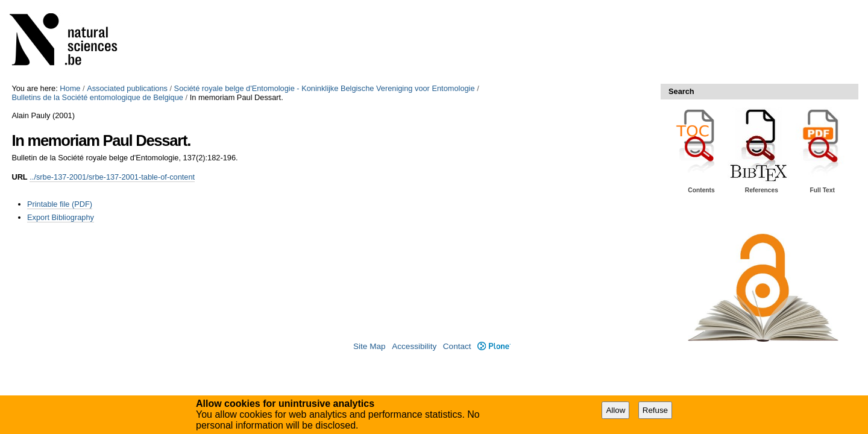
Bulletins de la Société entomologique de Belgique (97, 97)
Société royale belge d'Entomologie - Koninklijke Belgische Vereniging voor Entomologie (325, 88)
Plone (494, 346)
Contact (457, 346)
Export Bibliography (61, 217)
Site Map (370, 346)
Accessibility (414, 346)
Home (70, 88)
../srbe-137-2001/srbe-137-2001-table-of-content (112, 177)
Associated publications (127, 88)
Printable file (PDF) (60, 204)
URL (19, 177)
